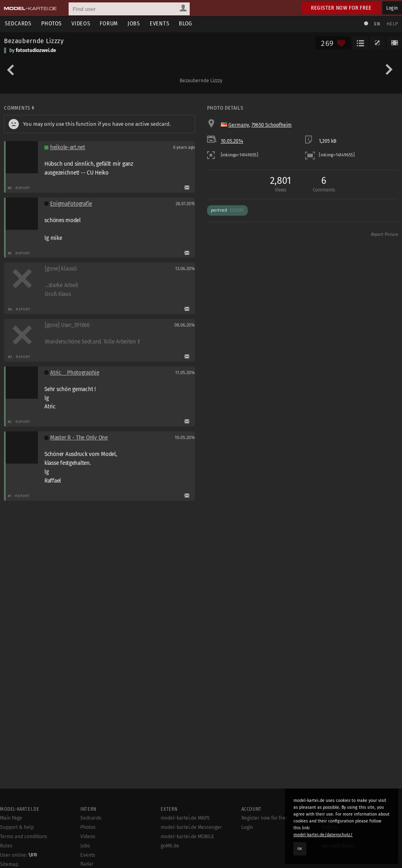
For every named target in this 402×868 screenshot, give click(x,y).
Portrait (227, 210)
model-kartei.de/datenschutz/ (323, 835)
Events (159, 24)
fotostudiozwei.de (36, 50)
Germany (239, 125)
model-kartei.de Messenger (191, 827)
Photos (51, 24)
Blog (185, 24)
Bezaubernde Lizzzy (34, 41)
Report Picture (384, 235)
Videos (81, 24)
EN (377, 24)
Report (23, 188)
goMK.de (170, 846)
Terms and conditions (24, 837)
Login (392, 8)
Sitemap (9, 864)
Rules (6, 846)
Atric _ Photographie (75, 373)
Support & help (17, 827)
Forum (109, 24)
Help (392, 24)
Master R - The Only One (79, 438)
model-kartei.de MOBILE (187, 837)
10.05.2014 (232, 141)
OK (300, 849)
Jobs (134, 24)
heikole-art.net (68, 147)
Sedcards (18, 24)
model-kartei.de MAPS (185, 818)
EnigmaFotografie (71, 204)
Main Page (11, 818)
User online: (19, 855)
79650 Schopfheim (272, 125)
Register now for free (341, 8)
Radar (87, 864)
